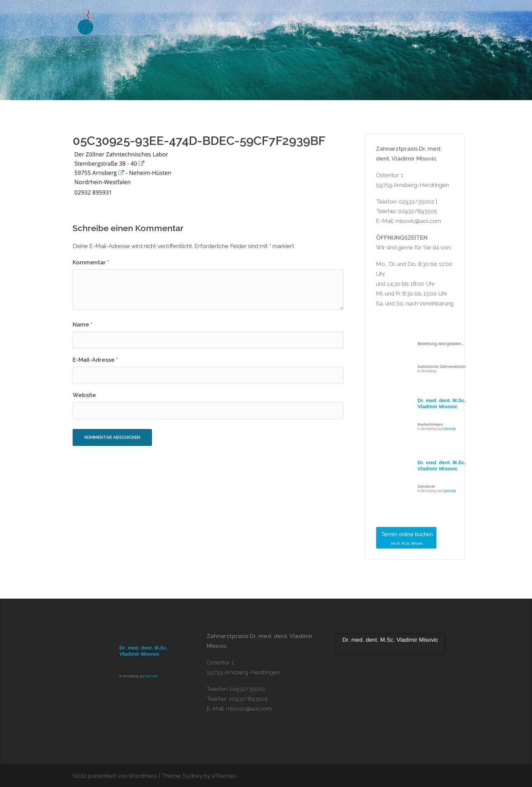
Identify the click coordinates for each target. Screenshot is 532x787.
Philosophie (288, 24)
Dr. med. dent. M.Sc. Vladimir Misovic (442, 403)
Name (82, 324)
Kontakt (402, 24)
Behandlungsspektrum (348, 24)
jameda (450, 429)
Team (254, 24)
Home (227, 24)
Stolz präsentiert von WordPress (115, 776)
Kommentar (91, 262)
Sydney (193, 776)
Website (84, 395)
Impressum (439, 24)
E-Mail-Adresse (95, 360)
